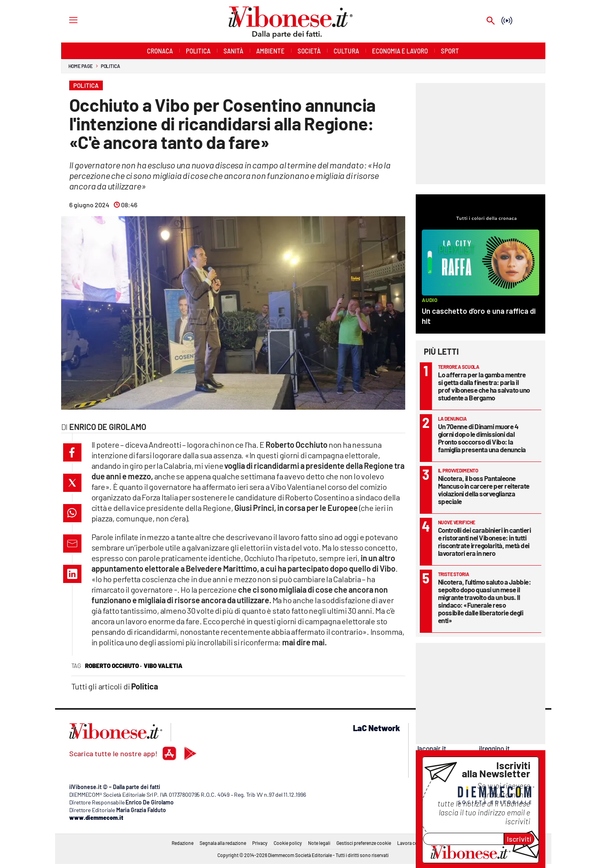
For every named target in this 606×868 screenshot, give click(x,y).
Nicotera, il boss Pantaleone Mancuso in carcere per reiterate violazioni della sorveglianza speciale (484, 490)
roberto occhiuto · (113, 666)
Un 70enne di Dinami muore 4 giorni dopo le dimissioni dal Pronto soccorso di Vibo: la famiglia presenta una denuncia (482, 438)
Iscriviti (519, 839)
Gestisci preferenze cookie (364, 843)
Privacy (260, 843)
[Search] (491, 21)
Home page (81, 66)
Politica (111, 66)
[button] (72, 452)
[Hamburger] (66, 20)
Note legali (319, 843)
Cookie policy (288, 843)
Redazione (183, 843)
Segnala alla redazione (223, 843)
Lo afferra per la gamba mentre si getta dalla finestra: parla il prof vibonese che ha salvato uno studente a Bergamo (484, 386)
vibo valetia (163, 666)
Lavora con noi (413, 843)
